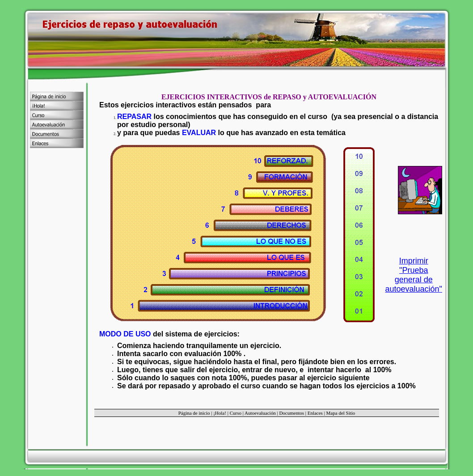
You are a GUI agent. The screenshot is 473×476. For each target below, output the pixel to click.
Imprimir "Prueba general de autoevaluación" (414, 275)
